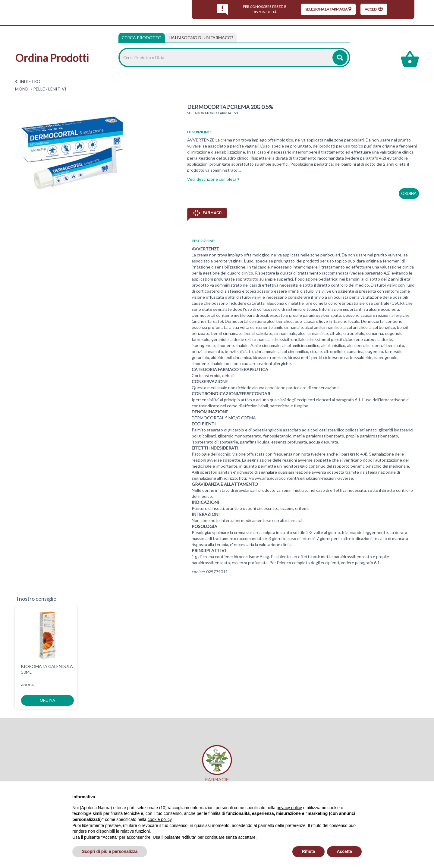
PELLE (39, 89)
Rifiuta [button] (309, 851)
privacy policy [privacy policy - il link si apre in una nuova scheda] (289, 808)
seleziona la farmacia (328, 9)
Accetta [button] (344, 851)
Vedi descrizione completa (213, 179)
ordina (409, 193)
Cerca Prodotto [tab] (142, 38)
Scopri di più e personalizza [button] (110, 851)
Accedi (374, 9)
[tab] (201, 38)
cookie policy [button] (160, 819)
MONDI (22, 89)
